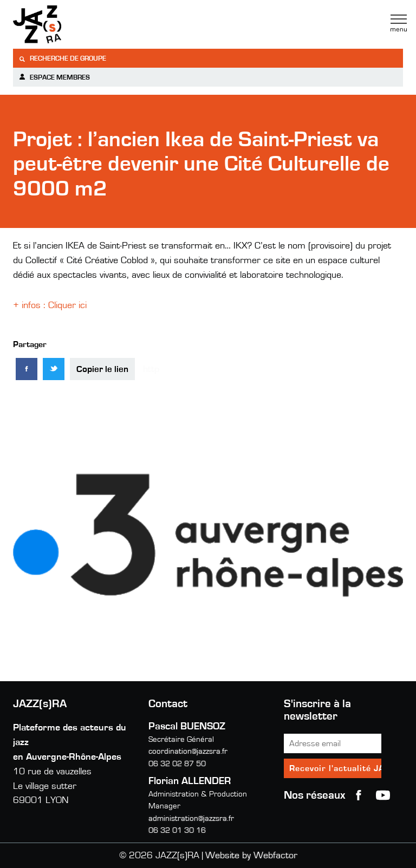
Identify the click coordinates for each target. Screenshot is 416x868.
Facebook (359, 795)
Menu (399, 23)
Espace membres (54, 77)
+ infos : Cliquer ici (51, 305)
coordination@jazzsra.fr (188, 751)
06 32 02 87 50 (177, 764)
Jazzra (81, 24)
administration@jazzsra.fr (191, 818)
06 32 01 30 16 (177, 830)
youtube (383, 795)
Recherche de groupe (62, 59)
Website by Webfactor (251, 856)
